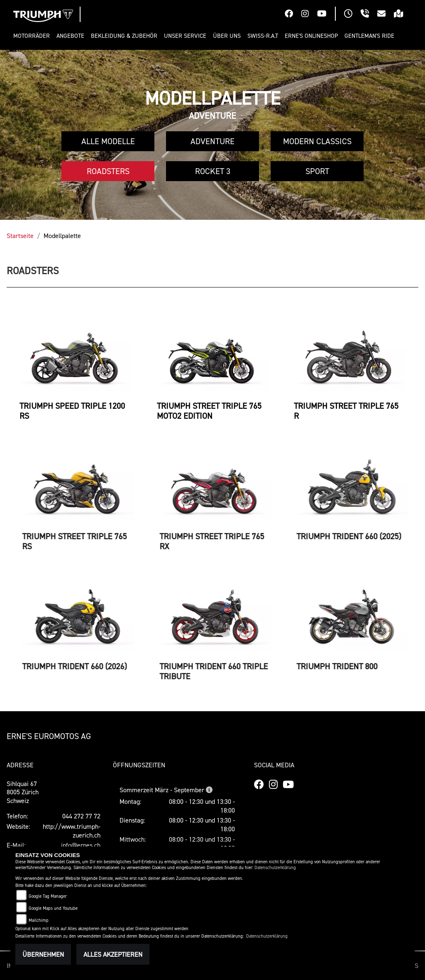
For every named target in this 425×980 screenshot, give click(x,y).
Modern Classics (317, 141)
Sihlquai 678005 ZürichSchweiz (23, 792)
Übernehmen (43, 954)
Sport (317, 171)
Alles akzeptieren (113, 954)
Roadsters (108, 171)
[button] (33, 36)
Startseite (20, 236)
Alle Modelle (108, 141)
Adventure (212, 141)
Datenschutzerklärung (275, 868)
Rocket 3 (213, 171)
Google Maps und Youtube (53, 908)
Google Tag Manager (48, 896)
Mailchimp (39, 920)
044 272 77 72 (81, 816)
